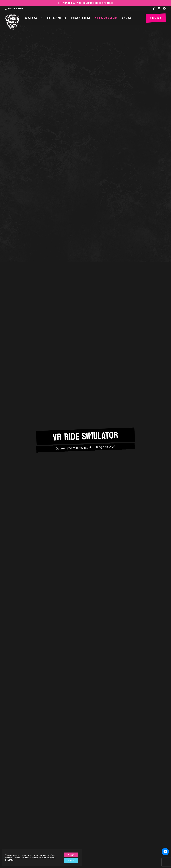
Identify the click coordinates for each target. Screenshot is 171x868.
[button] (40, 18)
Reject (71, 861)
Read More (10, 860)
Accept (71, 855)
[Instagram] (159, 9)
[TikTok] (154, 9)
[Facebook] (164, 9)
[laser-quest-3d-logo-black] (12, 22)
